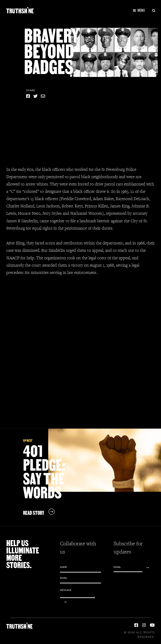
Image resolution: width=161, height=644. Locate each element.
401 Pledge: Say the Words (44, 472)
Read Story (34, 513)
